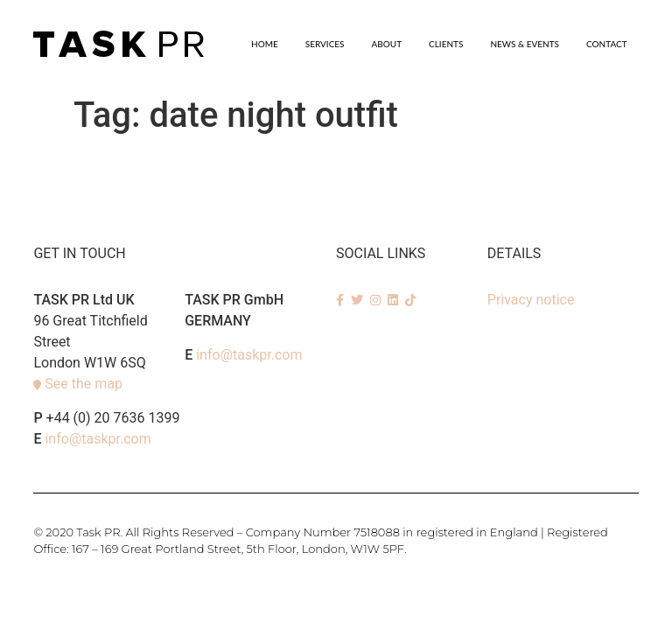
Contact (607, 44)
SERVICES (325, 44)
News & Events (525, 44)
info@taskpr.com (98, 439)
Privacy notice (531, 300)
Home (265, 44)
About (387, 44)
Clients (446, 44)
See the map (84, 384)
